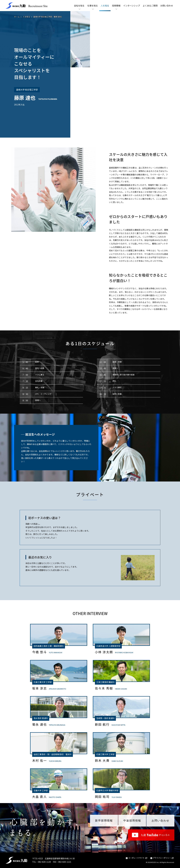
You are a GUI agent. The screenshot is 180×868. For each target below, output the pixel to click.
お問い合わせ (167, 5)
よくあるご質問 (150, 5)
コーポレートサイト (138, 858)
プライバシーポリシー (163, 858)
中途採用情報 (132, 821)
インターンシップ (132, 5)
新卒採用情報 (104, 821)
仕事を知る (93, 5)
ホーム (17, 17)
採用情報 (116, 5)
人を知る (105, 5)
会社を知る (79, 5)
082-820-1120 (44, 862)
